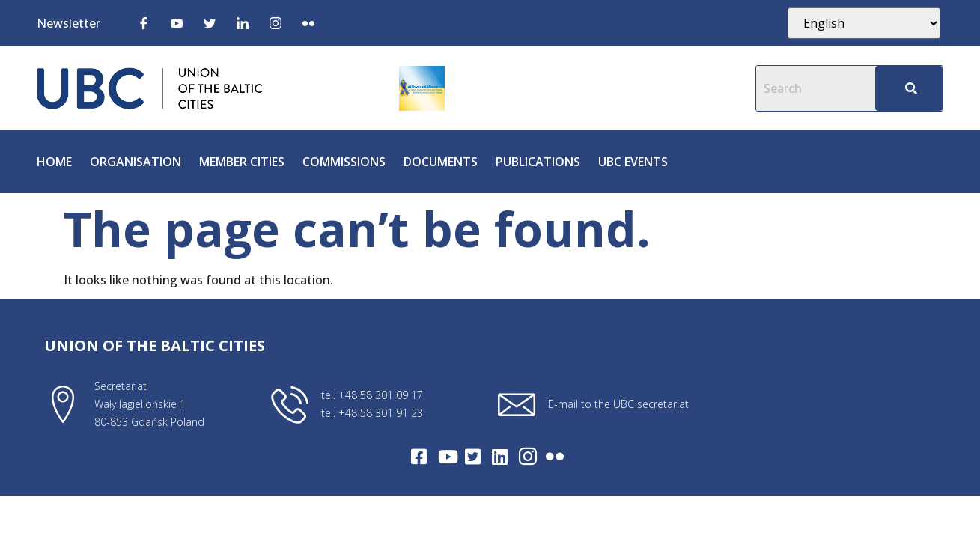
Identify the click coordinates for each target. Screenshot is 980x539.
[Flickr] (308, 22)
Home (54, 162)
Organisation (136, 162)
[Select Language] (864, 23)
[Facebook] (144, 22)
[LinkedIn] (243, 22)
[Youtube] (177, 22)
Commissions (344, 162)
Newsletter (69, 23)
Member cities (242, 162)
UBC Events (633, 162)
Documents (441, 162)
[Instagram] (276, 22)
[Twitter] (210, 22)
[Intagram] (528, 457)
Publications (538, 162)
